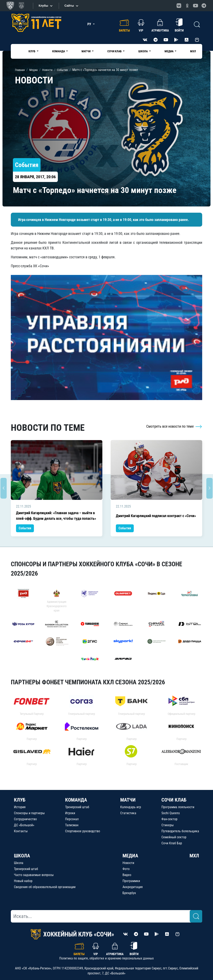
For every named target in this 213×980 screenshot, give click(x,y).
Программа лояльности (178, 807)
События (25, 528)
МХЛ (193, 51)
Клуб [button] (32, 51)
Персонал (72, 819)
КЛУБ (20, 800)
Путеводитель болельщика (180, 831)
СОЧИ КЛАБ (174, 800)
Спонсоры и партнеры (29, 813)
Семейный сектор (174, 837)
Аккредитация (133, 887)
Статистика (128, 813)
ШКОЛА (22, 856)
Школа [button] (143, 51)
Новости (128, 863)
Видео (127, 875)
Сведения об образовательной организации (45, 887)
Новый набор (23, 881)
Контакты (21, 831)
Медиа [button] (169, 51)
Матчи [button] (86, 51)
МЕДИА (130, 856)
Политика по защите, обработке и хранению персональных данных (106, 958)
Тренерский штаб (77, 807)
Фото (126, 869)
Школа (19, 863)
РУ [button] (90, 24)
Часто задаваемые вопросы (34, 875)
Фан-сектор (169, 819)
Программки (131, 881)
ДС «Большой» (24, 825)
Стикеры (168, 825)
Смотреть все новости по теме (174, 426)
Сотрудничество (25, 819)
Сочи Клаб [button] (115, 51)
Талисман (72, 825)
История (20, 807)
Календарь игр (131, 807)
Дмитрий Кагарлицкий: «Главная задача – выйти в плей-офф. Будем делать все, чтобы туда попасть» (56, 516)
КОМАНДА (76, 800)
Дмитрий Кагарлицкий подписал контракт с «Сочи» (156, 516)
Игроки (70, 813)
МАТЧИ (128, 800)
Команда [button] (59, 51)
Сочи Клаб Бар (172, 843)
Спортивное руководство (83, 831)
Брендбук (129, 893)
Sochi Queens (171, 813)
